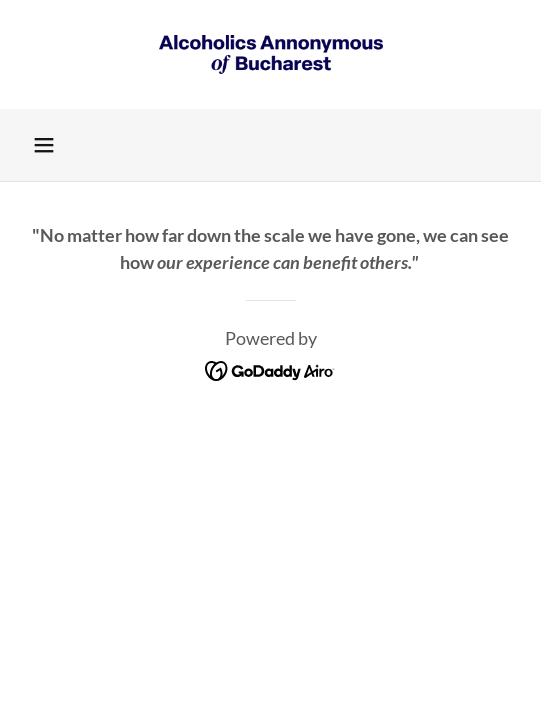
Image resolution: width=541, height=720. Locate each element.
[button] (44, 145)
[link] (271, 54)
